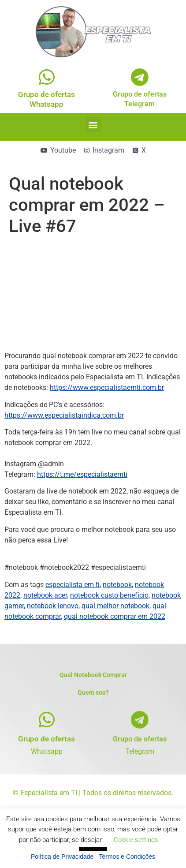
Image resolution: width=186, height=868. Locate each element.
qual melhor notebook (115, 606)
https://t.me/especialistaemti (82, 474)
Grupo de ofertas (46, 739)
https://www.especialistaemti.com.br (107, 387)
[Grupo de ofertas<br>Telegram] (139, 77)
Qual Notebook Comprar (93, 675)
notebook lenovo (53, 606)
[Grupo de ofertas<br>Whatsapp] (46, 77)
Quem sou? (93, 692)
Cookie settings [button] (136, 840)
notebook (117, 585)
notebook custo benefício (109, 595)
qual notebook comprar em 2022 (115, 616)
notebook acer (45, 595)
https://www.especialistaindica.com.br (64, 415)
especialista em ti (73, 585)
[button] (93, 125)
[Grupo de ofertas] (46, 720)
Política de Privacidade (62, 857)
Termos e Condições (127, 857)
